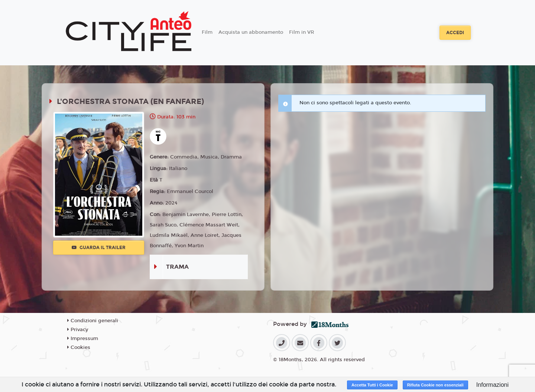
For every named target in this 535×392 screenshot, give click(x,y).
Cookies (79, 347)
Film (207, 32)
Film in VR (301, 32)
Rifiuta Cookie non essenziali (435, 385)
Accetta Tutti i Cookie (372, 385)
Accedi (455, 33)
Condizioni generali (93, 321)
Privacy (78, 330)
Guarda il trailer (99, 248)
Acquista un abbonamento (251, 32)
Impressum (83, 339)
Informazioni (492, 385)
